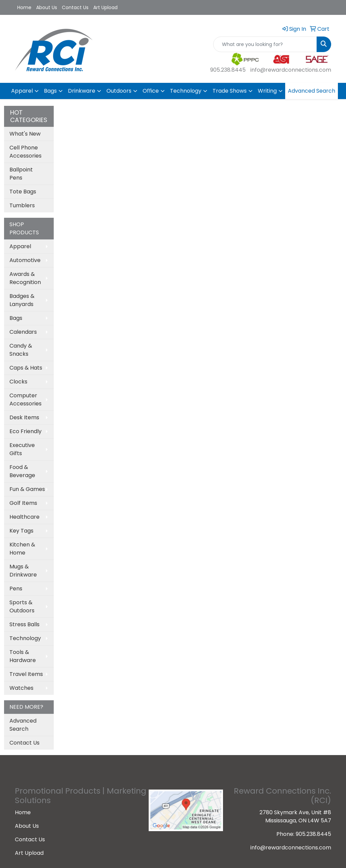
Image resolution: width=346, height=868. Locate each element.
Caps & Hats (26, 368)
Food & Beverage (22, 471)
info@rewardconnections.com (291, 70)
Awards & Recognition (25, 278)
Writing (267, 91)
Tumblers (22, 205)
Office (151, 91)
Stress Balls (24, 624)
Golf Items (23, 503)
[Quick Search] (265, 44)
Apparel (22, 91)
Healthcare (24, 517)
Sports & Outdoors (22, 606)
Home (24, 7)
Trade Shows (230, 91)
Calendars (23, 332)
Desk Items (24, 417)
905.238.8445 (228, 70)
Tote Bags (23, 192)
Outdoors (119, 91)
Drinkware (82, 91)
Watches (21, 688)
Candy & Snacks (21, 350)
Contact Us (75, 7)
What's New (25, 134)
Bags (50, 91)
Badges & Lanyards (22, 300)
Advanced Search (312, 91)
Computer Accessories (26, 400)
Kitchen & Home (22, 549)
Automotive (25, 260)
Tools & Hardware (23, 656)
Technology (186, 91)
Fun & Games (27, 489)
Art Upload (105, 7)
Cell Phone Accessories (26, 152)
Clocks (18, 382)
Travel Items (26, 674)
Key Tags (21, 531)
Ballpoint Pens (21, 174)
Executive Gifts (22, 449)
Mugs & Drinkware (23, 571)
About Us (47, 7)
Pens (16, 589)
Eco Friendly (26, 431)
